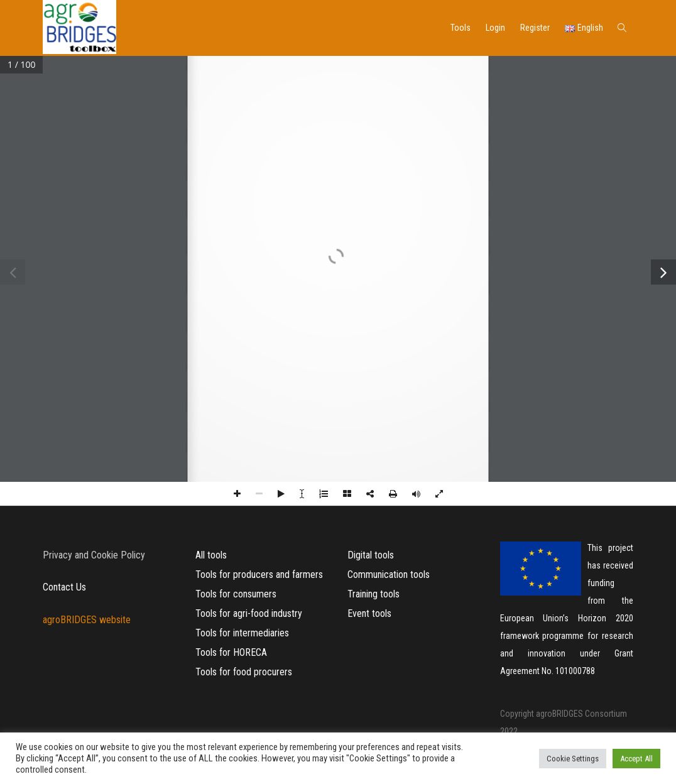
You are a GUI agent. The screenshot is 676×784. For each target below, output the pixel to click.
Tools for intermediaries (242, 633)
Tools (461, 28)
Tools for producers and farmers (259, 574)
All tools (211, 555)
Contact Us (64, 587)
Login (495, 28)
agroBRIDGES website (87, 620)
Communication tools (389, 574)
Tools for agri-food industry (249, 613)
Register (535, 28)
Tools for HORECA (231, 652)
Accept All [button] (636, 759)
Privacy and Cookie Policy (94, 555)
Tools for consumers (236, 594)
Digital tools (371, 555)
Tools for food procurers (244, 672)
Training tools (373, 594)
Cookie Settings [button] (573, 759)
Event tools (369, 613)
